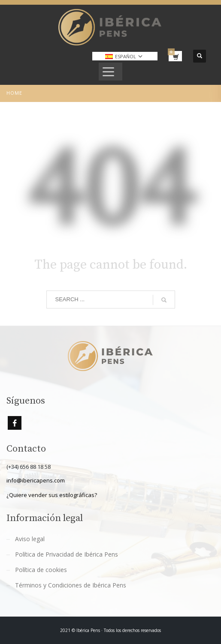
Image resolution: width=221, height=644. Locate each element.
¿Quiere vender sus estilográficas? (52, 495)
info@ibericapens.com (36, 480)
